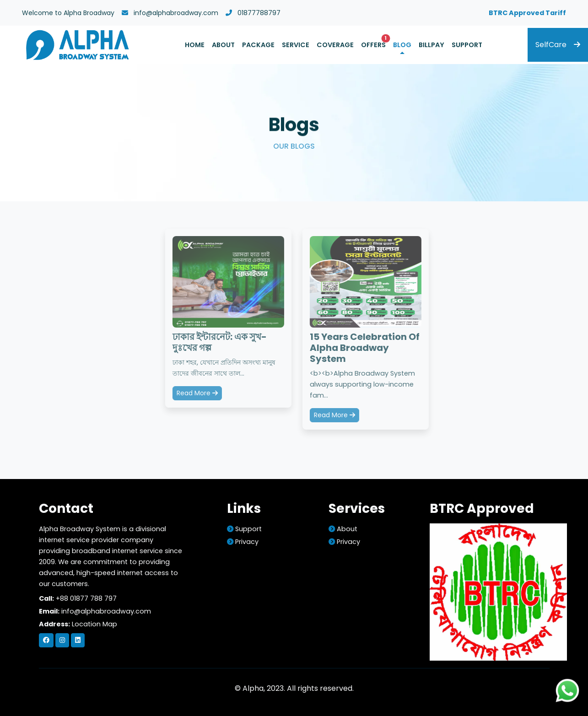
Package (258, 45)
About (223, 45)
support (244, 529)
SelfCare (558, 45)
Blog (402, 45)
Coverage (335, 45)
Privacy (243, 542)
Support (467, 45)
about (343, 529)
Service (296, 45)
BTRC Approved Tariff (527, 13)
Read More (198, 393)
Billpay (432, 45)
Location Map (94, 624)
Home (195, 45)
